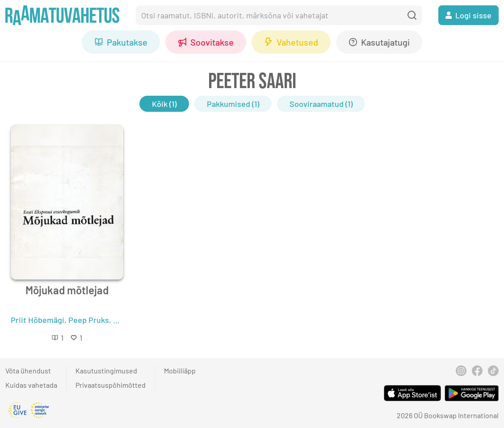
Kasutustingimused (106, 371)
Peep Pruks (89, 320)
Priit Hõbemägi (38, 320)
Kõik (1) (164, 104)
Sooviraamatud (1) (321, 104)
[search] (412, 15)
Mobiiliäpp (180, 371)
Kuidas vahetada (31, 385)
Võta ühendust (28, 371)
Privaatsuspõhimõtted (111, 385)
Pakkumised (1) (233, 104)
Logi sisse (468, 15)
